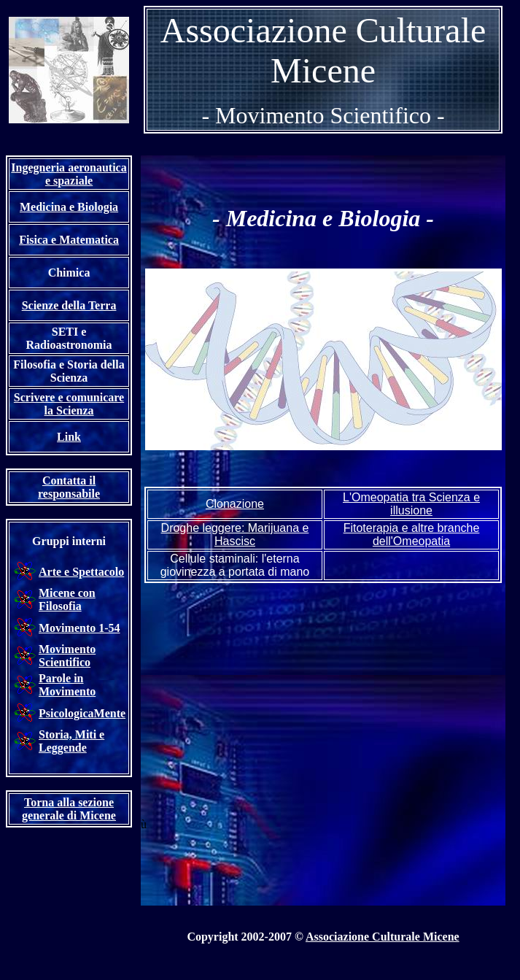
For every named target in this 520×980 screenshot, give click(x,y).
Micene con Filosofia (67, 599)
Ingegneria (69, 174)
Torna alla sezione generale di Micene (69, 809)
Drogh (235, 535)
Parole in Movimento (67, 685)
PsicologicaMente (82, 713)
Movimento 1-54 (79, 628)
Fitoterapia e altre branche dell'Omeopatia (412, 535)
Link (69, 437)
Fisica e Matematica (69, 240)
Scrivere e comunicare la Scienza (69, 404)
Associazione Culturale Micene (383, 937)
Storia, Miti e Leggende (71, 741)
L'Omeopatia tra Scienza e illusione (411, 504)
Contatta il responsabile (69, 487)
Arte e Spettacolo (81, 572)
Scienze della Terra (69, 305)
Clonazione (235, 504)
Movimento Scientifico (67, 656)
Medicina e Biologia (69, 207)
